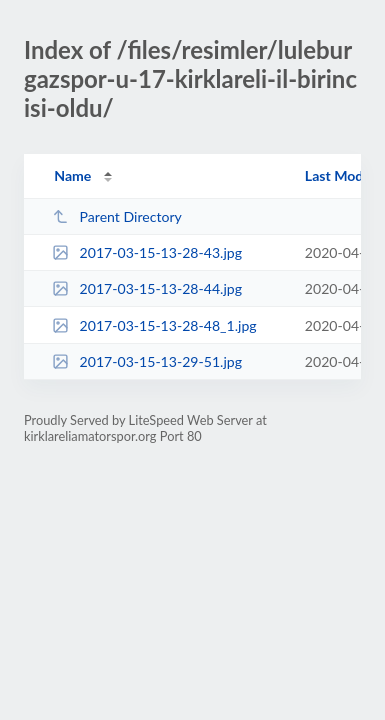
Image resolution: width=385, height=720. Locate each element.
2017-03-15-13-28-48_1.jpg (154, 325)
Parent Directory (117, 216)
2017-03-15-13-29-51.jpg (147, 361)
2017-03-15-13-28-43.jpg (147, 252)
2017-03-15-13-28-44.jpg (147, 288)
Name (72, 175)
